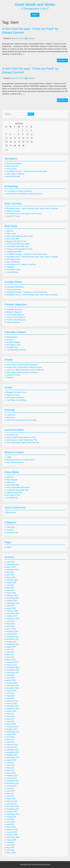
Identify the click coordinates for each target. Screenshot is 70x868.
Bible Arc (10, 231)
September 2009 (13, 837)
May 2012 (10, 768)
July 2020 (10, 585)
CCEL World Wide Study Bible (18, 244)
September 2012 (13, 758)
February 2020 (12, 595)
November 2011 (13, 783)
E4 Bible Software (13, 342)
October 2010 (12, 812)
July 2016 (10, 675)
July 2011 (10, 788)
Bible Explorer (12, 337)
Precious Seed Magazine (16, 320)
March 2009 (11, 853)
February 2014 (12, 727)
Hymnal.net (11, 415)
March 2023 (11, 567)
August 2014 (11, 711)
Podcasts (10, 530)
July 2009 (10, 842)
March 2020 (11, 593)
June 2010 (11, 822)
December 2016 (13, 667)
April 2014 (10, 721)
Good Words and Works (35, 4)
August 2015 (11, 691)
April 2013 (10, 742)
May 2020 (10, 588)
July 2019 (10, 606)
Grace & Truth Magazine (16, 317)
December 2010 (13, 806)
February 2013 (12, 745)
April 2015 (10, 698)
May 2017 (10, 655)
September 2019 (13, 603)
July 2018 (10, 621)
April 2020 (10, 590)
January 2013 (12, 747)
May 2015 (10, 696)
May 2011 (10, 794)
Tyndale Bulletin (13, 272)
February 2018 (12, 631)
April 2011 (10, 796)
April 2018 (10, 626)
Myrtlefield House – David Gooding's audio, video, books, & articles (32, 208)
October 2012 (12, 755)
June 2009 (11, 845)
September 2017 (13, 644)
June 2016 (11, 678)
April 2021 (10, 575)
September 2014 (13, 709)
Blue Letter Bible (13, 239)
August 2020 (11, 583)
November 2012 (13, 752)
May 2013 (10, 740)
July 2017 (10, 649)
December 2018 (13, 613)
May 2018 (10, 624)
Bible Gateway (12, 480)
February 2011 (12, 801)
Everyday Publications (15, 287)
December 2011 (13, 781)
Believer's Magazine (14, 312)
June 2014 (11, 716)
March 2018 (11, 629)
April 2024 (10, 562)
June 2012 (11, 765)
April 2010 (10, 824)
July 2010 (10, 819)
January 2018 (12, 634)
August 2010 (11, 817)
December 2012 (13, 750)
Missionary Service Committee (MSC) (21, 460)
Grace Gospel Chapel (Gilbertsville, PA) (22, 440)
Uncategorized (12, 532)
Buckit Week (11, 513)
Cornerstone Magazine (15, 315)
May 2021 (10, 572)
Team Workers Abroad (15, 462)
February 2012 (12, 776)
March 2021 (11, 577)
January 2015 (12, 703)
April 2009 (10, 850)
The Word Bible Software (16, 350)
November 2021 (13, 570)
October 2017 (12, 642)
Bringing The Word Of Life (16, 241)
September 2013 (13, 732)
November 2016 (13, 670)
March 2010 (11, 827)
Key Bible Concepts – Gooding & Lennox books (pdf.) (27, 171)
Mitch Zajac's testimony (15, 174)
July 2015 (10, 693)
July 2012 (10, 763)
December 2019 (13, 598)
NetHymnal (11, 417)
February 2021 (12, 580)
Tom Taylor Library (14, 270)
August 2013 (11, 734)
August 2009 (11, 840)
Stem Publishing (13, 262)
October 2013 (12, 729)
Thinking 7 (11, 267)
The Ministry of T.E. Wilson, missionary (21, 264)
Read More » (63, 61)
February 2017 (12, 662)
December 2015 (13, 685)
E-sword (10, 340)
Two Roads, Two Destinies (17, 400)
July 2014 (10, 714)
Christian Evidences (14, 164)
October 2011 (12, 786)
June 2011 (11, 791)
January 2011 (12, 804)
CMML (9, 457)
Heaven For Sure (13, 395)
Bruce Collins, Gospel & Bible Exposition (22, 365)
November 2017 (13, 639)
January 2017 (12, 665)
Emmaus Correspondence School (19, 249)
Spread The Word (13, 211)
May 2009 (10, 848)
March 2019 (11, 608)
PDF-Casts (11, 527)
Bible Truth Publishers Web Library (20, 236)
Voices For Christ (13, 216)
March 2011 (11, 799)
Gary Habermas (13, 166)
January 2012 (12, 778)
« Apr (6, 150)
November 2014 (13, 706)
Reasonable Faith (13, 176)
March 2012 (11, 773)
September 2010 (13, 814)
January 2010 (12, 832)
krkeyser (31, 38)
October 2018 (12, 616)
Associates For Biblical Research (19, 191)
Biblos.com (11, 482)
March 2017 (11, 660)
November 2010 (13, 809)
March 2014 (11, 724)
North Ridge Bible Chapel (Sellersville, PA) (23, 443)
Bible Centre (11, 234)
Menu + (35, 15)
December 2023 (13, 565)
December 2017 (13, 637)
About (9, 547)
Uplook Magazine (13, 322)
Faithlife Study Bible (14, 252)
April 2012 (10, 770)
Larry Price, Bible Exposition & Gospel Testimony (25, 370)
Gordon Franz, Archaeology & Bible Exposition (24, 194)
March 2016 (11, 680)
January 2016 (12, 683)
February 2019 (12, 611)
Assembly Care (12, 435)
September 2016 (13, 673)
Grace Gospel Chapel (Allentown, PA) (21, 437)
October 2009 (12, 835)
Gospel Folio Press (14, 290)
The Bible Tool (12, 347)
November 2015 (13, 688)
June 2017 (11, 652)
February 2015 (12, 701)
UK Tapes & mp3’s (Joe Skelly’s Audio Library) (24, 214)
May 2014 (10, 719)
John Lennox (12, 169)
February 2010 (12, 830)
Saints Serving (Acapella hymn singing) (22, 420)
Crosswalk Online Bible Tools (18, 246)
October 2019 (12, 601)
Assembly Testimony (14, 309)
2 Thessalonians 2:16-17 (35, 9)
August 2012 (11, 760)
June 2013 (11, 737)
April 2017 (10, 657)
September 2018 (13, 619)
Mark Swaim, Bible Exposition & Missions (22, 372)
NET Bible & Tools (13, 259)
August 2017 (11, 647)
